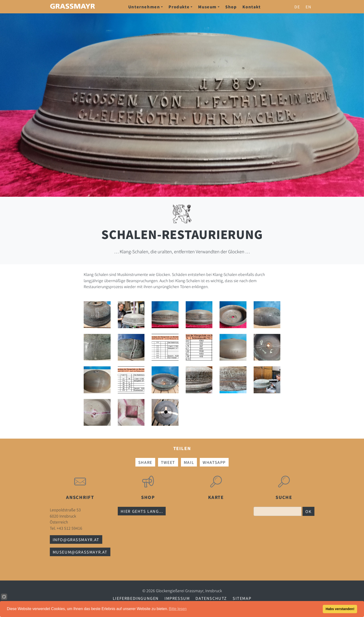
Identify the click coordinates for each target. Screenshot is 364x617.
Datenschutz (211, 598)
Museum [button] (209, 7)
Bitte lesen (178, 609)
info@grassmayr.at (76, 539)
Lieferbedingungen (136, 598)
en (308, 7)
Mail (189, 462)
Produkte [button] (180, 7)
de (297, 7)
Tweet (168, 462)
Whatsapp (214, 462)
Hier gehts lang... (142, 511)
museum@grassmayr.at (80, 552)
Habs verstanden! (340, 609)
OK (308, 511)
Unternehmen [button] (146, 7)
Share (145, 462)
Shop (231, 7)
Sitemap (242, 598)
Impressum (177, 598)
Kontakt (251, 7)
